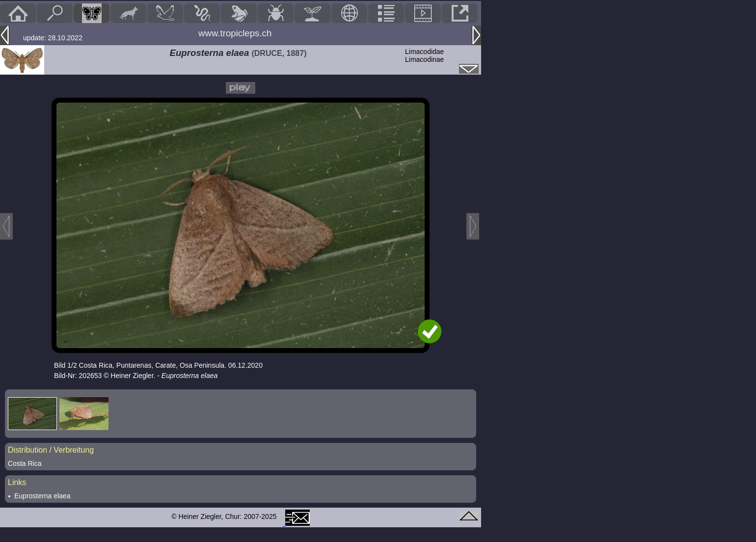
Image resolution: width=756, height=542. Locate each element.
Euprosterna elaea (42, 496)
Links (17, 482)
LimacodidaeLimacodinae (424, 55)
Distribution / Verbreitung (51, 450)
